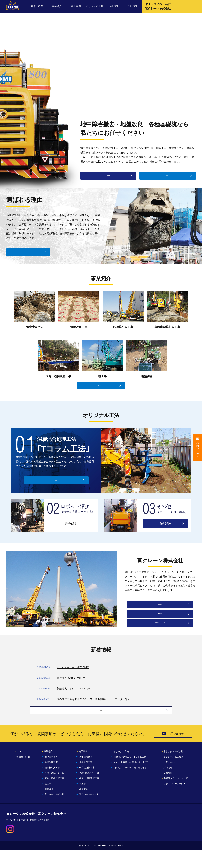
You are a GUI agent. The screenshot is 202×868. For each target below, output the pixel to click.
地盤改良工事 (51, 780)
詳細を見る (28, 255)
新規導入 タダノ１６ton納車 (74, 698)
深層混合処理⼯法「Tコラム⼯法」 (131, 774)
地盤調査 (49, 807)
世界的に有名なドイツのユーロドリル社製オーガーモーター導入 (93, 709)
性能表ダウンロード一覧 (160, 631)
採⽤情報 (168, 785)
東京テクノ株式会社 (173, 769)
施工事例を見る (101, 394)
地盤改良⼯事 (86, 780)
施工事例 (76, 6)
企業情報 (114, 6)
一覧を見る (101, 727)
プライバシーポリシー (175, 801)
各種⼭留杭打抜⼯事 (54, 790)
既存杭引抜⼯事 (52, 785)
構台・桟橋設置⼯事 (54, 796)
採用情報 (133, 6)
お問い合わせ (173, 751)
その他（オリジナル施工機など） (131, 785)
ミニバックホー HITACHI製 (73, 677)
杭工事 (48, 801)
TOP (19, 769)
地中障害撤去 (51, 774)
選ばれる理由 (38, 6)
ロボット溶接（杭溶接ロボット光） (132, 780)
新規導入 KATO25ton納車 (71, 687)
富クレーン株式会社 (54, 812)
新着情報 (168, 790)
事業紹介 (57, 6)
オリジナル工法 (95, 6)
